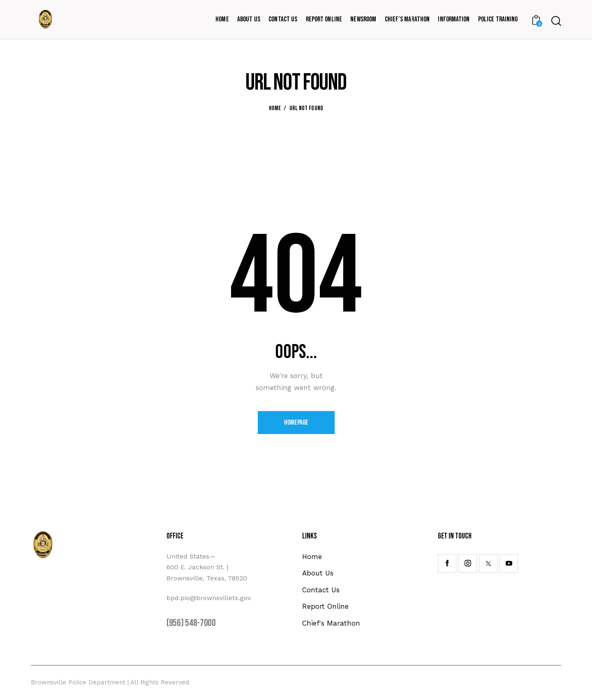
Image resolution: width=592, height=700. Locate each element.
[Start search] (556, 21)
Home (275, 109)
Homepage (296, 423)
